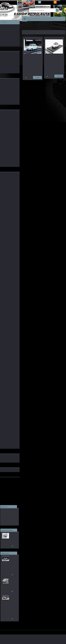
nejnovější (48, 32)
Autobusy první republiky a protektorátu (13, 535)
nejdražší (41, 32)
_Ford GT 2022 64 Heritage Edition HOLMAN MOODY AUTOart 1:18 (13, 600)
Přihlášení (34, 2)
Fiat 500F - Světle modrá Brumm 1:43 (32, 59)
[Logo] (12, 10)
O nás (29, 19)
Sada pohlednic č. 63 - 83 (13, 580)
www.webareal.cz (18, 631)
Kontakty (52, 19)
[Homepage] (25, 19)
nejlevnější (34, 32)
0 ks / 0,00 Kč (61, 1)
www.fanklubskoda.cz (7, 483)
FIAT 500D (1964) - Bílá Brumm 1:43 (53, 59)
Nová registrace (46, 2)
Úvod (24, 24)
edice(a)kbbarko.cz (7, 519)
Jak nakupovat (45, 19)
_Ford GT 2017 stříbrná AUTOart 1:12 (13, 558)
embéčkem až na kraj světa (8, 485)
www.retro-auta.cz (6, 481)
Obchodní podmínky (36, 19)
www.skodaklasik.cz (6, 484)
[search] (57, 10)
